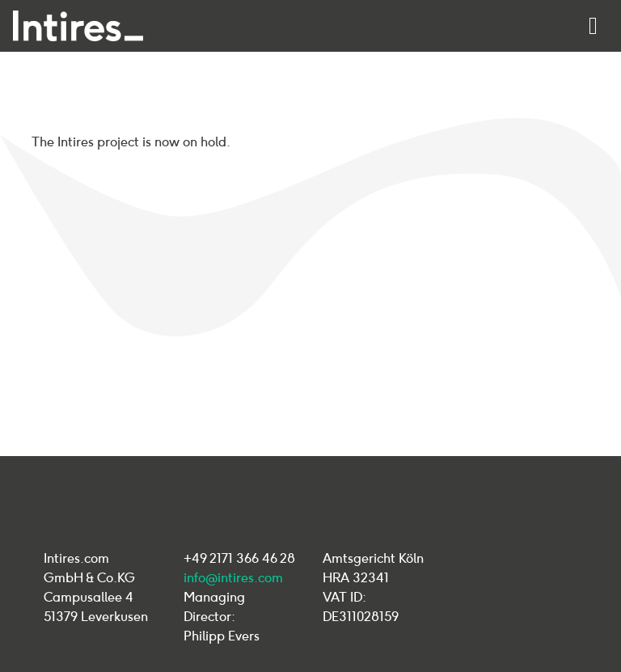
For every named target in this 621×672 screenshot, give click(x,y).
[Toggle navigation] (593, 26)
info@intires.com (233, 578)
